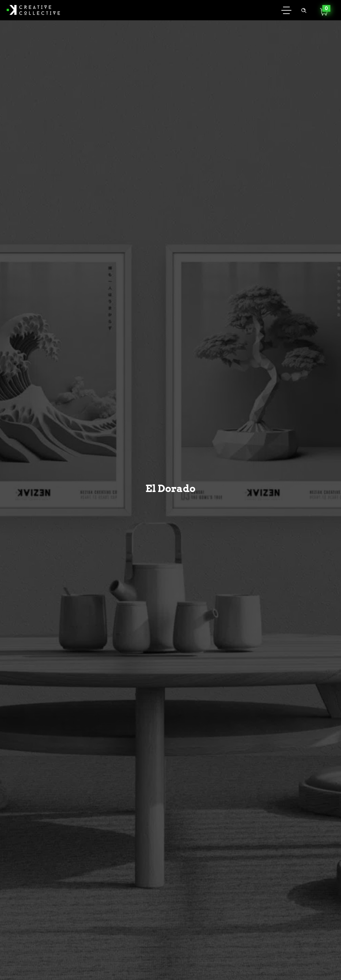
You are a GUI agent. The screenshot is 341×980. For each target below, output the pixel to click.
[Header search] (304, 9)
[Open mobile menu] (286, 10)
